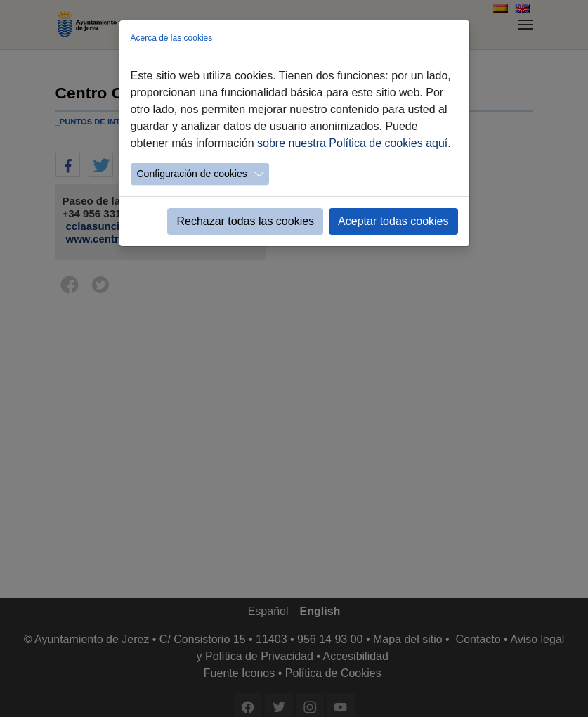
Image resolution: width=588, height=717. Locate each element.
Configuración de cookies (192, 174)
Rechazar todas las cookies (245, 221)
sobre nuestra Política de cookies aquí (352, 143)
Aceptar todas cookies (393, 221)
